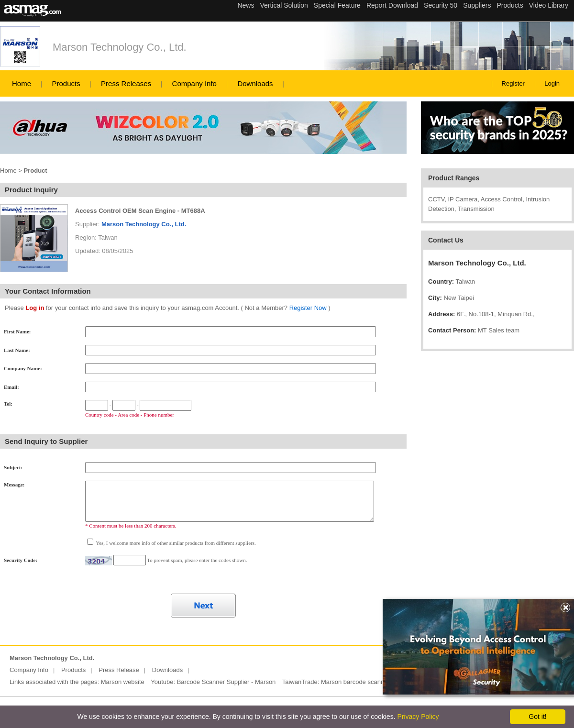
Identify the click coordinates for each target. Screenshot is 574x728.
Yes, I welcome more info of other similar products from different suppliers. (175, 543)
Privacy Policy (418, 717)
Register (513, 83)
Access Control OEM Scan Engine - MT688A (140, 211)
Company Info (194, 83)
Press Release (119, 670)
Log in (35, 308)
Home (22, 83)
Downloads (255, 83)
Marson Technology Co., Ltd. (120, 47)
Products (66, 83)
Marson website (123, 682)
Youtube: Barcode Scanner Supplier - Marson (213, 682)
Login (552, 83)
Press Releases (126, 83)
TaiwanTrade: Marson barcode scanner (336, 682)
